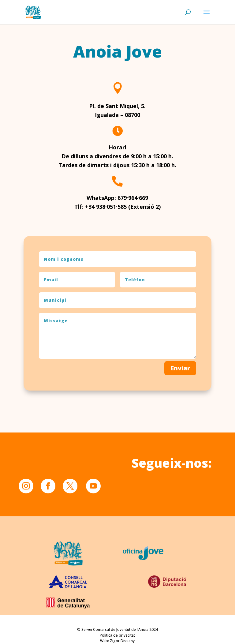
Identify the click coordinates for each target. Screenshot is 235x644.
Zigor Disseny (122, 641)
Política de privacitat (117, 635)
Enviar (180, 500)
